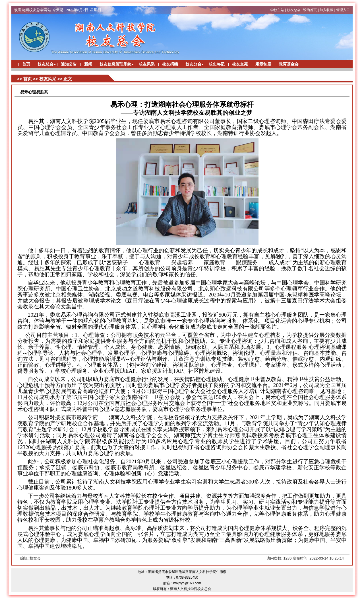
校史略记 (217, 64)
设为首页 (310, 10)
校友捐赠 (170, 64)
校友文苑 (240, 64)
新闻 (88, 64)
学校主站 (277, 10)
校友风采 (147, 64)
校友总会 (294, 10)
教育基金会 (289, 64)
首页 (26, 64)
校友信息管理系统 (115, 64)
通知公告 (69, 64)
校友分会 (193, 64)
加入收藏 (326, 10)
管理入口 (343, 10)
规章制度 (263, 64)
